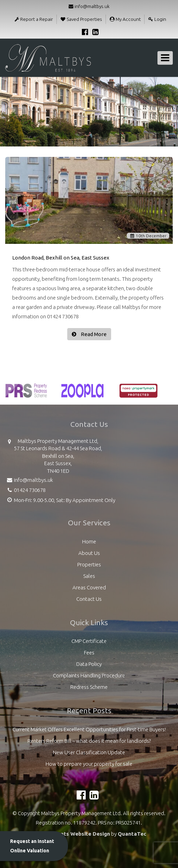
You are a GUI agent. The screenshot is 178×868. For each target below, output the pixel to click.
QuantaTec (132, 834)
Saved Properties (81, 19)
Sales (89, 576)
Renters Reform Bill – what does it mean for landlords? (89, 741)
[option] (26, 394)
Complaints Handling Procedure (89, 675)
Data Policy (89, 664)
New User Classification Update (89, 752)
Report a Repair (34, 19)
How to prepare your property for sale (89, 764)
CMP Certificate (89, 641)
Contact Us (89, 599)
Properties (89, 564)
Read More (93, 334)
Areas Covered (89, 587)
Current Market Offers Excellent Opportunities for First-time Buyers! (89, 729)
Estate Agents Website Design (71, 834)
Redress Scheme (89, 687)
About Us (89, 553)
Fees (89, 652)
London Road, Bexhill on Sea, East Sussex (61, 258)
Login (157, 19)
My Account (125, 19)
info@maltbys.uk (89, 6)
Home (89, 541)
